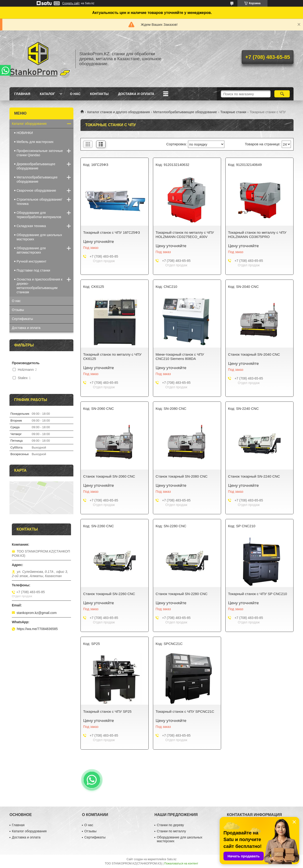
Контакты (99, 94)
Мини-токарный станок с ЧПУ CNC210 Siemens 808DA (180, 356)
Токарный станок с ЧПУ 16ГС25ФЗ (111, 232)
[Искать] (282, 94)
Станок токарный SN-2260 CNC (109, 594)
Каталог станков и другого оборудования (118, 112)
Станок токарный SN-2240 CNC (254, 476)
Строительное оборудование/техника (39, 202)
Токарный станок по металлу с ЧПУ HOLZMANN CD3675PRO (257, 235)
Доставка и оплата (136, 94)
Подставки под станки (33, 270)
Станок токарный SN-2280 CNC (181, 594)
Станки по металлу (171, 831)
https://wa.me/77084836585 (37, 629)
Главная (22, 94)
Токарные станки (233, 112)
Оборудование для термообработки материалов (39, 215)
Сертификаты (22, 319)
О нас (75, 94)
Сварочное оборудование (36, 190)
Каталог (47, 94)
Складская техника (31, 226)
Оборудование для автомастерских (31, 250)
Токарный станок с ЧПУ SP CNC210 (257, 594)
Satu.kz (172, 859)
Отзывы (18, 310)
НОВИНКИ (25, 133)
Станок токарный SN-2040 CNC (254, 354)
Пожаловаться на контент (181, 864)
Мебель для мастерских (35, 142)
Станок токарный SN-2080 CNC (181, 476)
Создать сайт (71, 3)
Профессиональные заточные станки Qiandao (40, 153)
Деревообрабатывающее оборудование (36, 166)
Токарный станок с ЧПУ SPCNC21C (185, 711)
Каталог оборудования (29, 124)
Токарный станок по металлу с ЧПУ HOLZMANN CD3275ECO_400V (185, 235)
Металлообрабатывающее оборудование (185, 112)
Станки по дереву (170, 825)
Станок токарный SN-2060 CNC (109, 476)
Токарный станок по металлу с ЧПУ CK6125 (112, 356)
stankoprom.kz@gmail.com (37, 613)
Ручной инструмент (31, 261)
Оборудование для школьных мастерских (39, 237)
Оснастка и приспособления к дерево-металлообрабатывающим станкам (40, 286)
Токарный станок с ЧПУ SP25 (107, 711)
